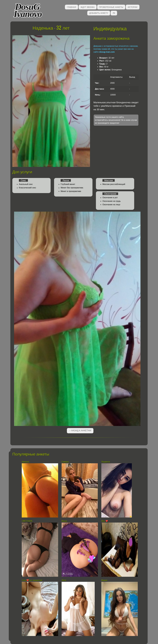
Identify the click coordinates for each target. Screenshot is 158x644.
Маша (64, 521)
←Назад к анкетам (80, 431)
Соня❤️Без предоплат (32, 580)
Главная (71, 7)
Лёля (64, 580)
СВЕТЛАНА (27, 521)
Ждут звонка (88, 7)
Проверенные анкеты (111, 7)
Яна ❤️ (105, 521)
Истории (133, 7)
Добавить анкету (99, 13)
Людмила (106, 462)
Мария (104, 580)
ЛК (114, 13)
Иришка (25, 462)
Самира (65, 462)
